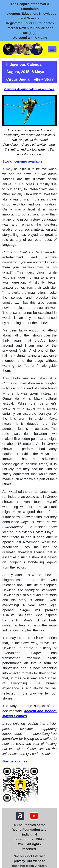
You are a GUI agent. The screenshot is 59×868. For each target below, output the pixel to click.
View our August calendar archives (29, 89)
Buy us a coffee (15, 761)
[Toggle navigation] (52, 49)
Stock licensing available (22, 161)
